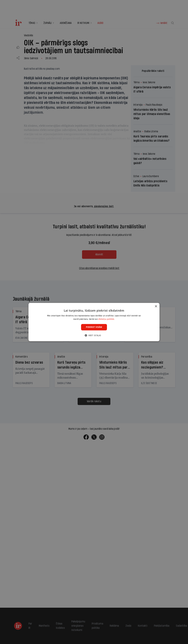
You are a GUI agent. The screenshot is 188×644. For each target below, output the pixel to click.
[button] (94, 335)
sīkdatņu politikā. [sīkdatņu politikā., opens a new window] (106, 319)
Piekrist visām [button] (94, 327)
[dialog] (94, 322)
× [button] (156, 306)
